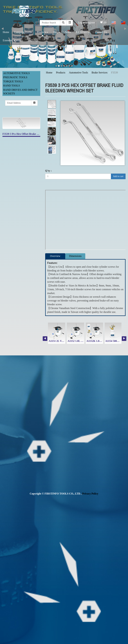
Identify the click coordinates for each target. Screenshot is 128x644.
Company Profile (23, 32)
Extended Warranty (13, 40)
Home (6, 32)
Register (91, 23)
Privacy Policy (90, 494)
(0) (103, 23)
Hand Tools (12, 86)
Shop (56, 32)
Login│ (82, 23)
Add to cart (118, 176)
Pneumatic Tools (15, 77)
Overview (55, 256)
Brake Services (100, 73)
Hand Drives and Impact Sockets (20, 92)
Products (43, 32)
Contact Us (101, 32)
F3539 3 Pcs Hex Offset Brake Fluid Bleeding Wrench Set (35, 134)
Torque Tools (13, 81)
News (68, 32)
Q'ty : (48, 171)
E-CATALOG (83, 32)
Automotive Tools (17, 73)
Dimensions (75, 256)
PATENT (33, 40)
